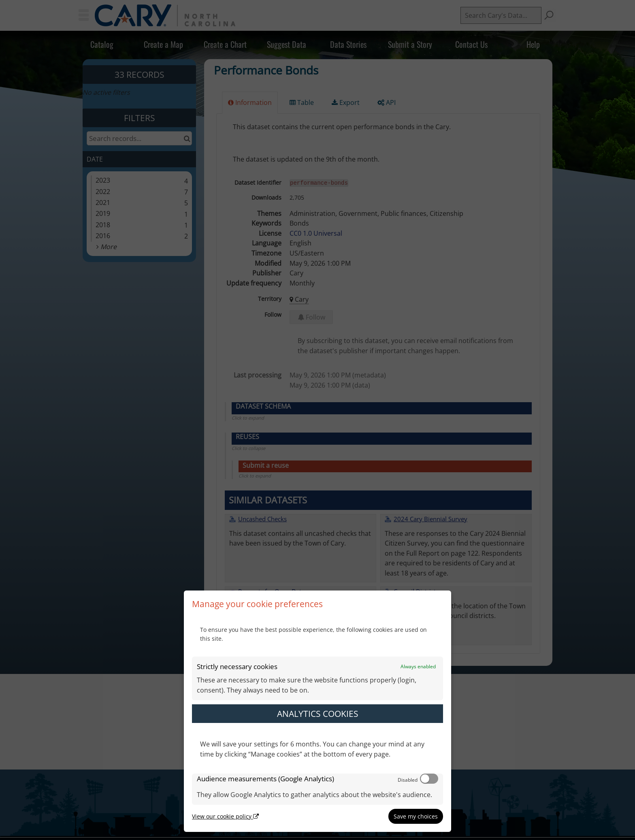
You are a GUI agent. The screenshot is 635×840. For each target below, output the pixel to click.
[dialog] (317, 711)
